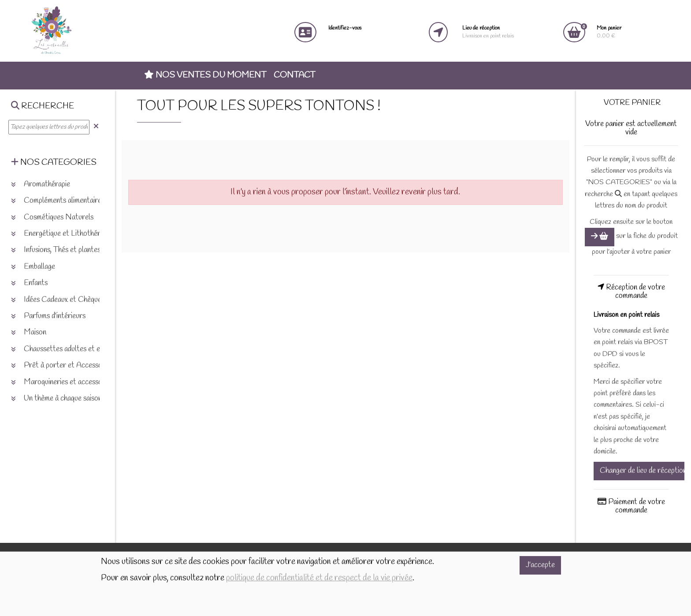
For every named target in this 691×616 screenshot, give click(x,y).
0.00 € (609, 32)
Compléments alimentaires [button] (58, 201)
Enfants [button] (29, 283)
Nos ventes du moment (205, 75)
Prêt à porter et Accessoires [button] (62, 366)
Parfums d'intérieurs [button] (48, 316)
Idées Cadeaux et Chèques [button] (58, 300)
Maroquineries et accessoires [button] (62, 382)
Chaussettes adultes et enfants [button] (65, 349)
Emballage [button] (33, 267)
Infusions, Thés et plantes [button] (56, 250)
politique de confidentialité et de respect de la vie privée (319, 578)
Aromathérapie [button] (41, 184)
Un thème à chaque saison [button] (56, 399)
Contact (294, 75)
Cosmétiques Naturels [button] (52, 217)
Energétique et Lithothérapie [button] (62, 234)
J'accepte (540, 565)
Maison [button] (29, 332)
